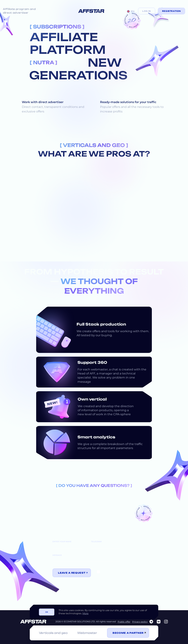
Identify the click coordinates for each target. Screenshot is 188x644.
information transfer (113, 573)
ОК (47, 612)
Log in (147, 11)
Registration (171, 11)
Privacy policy (140, 622)
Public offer (124, 622)
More (85, 613)
